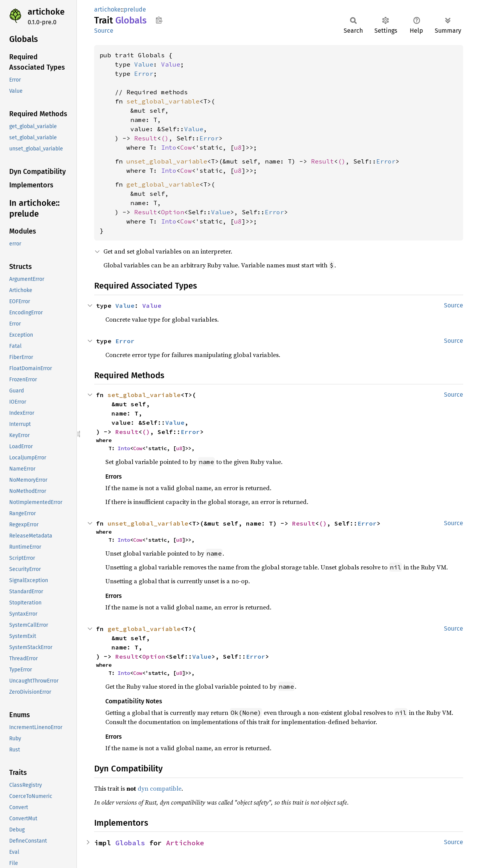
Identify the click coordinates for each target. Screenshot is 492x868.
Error (144, 73)
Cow (186, 147)
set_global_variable (163, 101)
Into (169, 147)
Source (104, 31)
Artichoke (185, 843)
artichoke (46, 12)
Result (146, 138)
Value (144, 64)
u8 (238, 147)
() (165, 138)
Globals (130, 843)
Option (173, 212)
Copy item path (159, 20)
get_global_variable (163, 184)
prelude (135, 9)
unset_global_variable (167, 161)
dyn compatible (160, 788)
